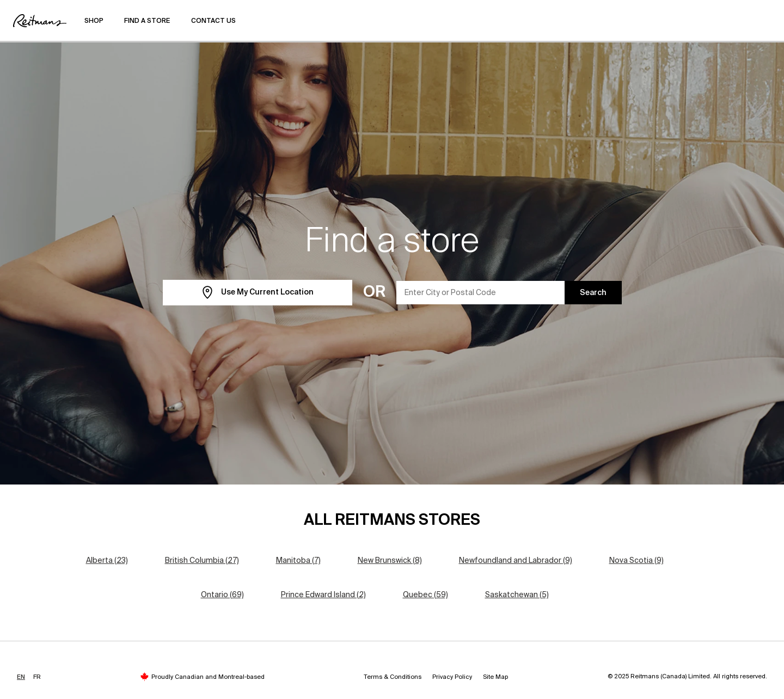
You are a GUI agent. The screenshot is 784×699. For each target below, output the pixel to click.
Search (593, 292)
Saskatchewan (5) (517, 594)
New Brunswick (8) (390, 560)
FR (37, 677)
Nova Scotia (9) (636, 560)
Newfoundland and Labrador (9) (516, 560)
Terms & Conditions (393, 677)
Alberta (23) (107, 560)
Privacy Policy (452, 677)
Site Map (495, 677)
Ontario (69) (222, 594)
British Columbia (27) (202, 560)
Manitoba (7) (298, 560)
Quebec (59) (425, 594)
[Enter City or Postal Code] (481, 293)
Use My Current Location (257, 293)
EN (21, 677)
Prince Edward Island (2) (323, 594)
